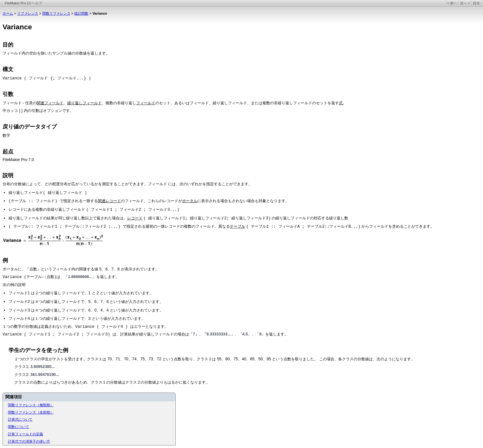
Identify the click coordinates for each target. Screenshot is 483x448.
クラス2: (22, 375)
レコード (135, 218)
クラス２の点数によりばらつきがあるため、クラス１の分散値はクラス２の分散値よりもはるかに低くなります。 (112, 382)
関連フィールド (50, 103)
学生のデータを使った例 (38, 350)
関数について (18, 427)
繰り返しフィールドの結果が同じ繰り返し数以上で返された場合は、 (68, 218)
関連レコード (109, 201)
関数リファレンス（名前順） (31, 412)
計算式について (20, 419)
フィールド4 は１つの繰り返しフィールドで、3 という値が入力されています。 (77, 319)
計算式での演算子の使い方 (29, 441)
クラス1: (22, 367)
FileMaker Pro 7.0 (18, 160)
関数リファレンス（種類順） (31, 405)
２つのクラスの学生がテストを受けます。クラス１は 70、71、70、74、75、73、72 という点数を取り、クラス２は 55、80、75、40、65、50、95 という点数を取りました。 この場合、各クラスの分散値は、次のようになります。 (215, 359)
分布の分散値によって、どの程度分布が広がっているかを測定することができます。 (75, 184)
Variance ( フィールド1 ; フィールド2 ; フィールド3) (58, 334)
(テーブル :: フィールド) (34, 201)
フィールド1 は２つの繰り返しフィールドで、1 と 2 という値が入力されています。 (81, 293)
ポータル (190, 201)
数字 (6, 136)
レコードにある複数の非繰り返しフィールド (47, 209)
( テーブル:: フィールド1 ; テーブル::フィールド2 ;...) (66, 227)
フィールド (12, 54)
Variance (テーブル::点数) (29, 277)
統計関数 (81, 13)
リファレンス (28, 13)
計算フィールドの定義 (26, 434)
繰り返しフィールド (84, 103)
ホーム (8, 13)
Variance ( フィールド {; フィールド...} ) (47, 78)
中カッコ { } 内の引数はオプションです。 (38, 111)
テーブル (238, 226)
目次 (476, 3)
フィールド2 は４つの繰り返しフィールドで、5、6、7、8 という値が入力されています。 (86, 302)
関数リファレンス (56, 13)
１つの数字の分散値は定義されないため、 (39, 327)
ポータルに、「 (16, 269)
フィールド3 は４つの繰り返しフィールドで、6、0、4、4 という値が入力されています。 (86, 310)
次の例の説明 (14, 285)
